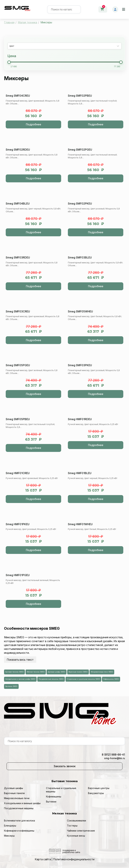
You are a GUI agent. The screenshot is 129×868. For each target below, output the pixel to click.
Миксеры (9, 836)
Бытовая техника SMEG (14, 672)
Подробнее (34, 124)
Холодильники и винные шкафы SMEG (20, 679)
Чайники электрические (81, 831)
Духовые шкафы (14, 788)
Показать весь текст (20, 660)
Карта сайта (43, 859)
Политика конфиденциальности (74, 859)
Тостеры (72, 826)
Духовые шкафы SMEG (57, 672)
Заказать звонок (65, 766)
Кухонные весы (76, 836)
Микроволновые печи (17, 798)
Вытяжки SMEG (11, 686)
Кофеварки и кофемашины (19, 831)
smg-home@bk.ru (115, 758)
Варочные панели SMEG (78, 672)
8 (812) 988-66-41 (113, 755)
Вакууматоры (96, 793)
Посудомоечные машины (19, 808)
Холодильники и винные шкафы (22, 803)
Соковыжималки (77, 821)
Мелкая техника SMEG (36, 672)
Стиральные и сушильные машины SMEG (83, 679)
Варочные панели (14, 793)
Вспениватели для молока (19, 821)
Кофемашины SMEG (111, 679)
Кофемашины (54, 796)
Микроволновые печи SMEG (102, 672)
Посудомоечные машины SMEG (51, 679)
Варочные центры (99, 788)
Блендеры (10, 826)
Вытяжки (51, 802)
